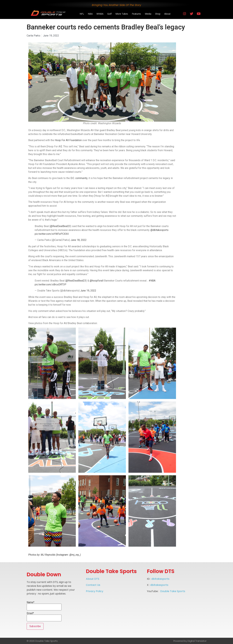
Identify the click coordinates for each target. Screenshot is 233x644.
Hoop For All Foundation (68, 140)
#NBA (152, 281)
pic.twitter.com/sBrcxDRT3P (51, 284)
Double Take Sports (173, 591)
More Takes (122, 14)
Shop (158, 14)
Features (136, 14)
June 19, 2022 (88, 291)
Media (148, 14)
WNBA (100, 14)
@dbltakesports (159, 230)
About (167, 14)
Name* (44, 606)
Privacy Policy (95, 591)
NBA (90, 14)
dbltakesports (160, 579)
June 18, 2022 (79, 240)
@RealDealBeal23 (60, 226)
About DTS (93, 579)
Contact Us (93, 585)
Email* (44, 617)
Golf (109, 14)
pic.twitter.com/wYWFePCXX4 (52, 234)
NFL (82, 14)
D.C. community (79, 178)
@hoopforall (97, 281)
